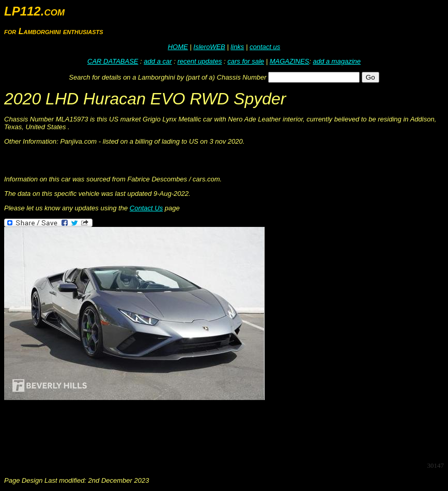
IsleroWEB (209, 47)
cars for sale (246, 61)
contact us (265, 47)
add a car (158, 61)
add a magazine (337, 61)
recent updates (199, 61)
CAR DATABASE (113, 61)
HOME (178, 47)
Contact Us (146, 208)
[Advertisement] (192, 430)
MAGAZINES (290, 61)
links (237, 47)
